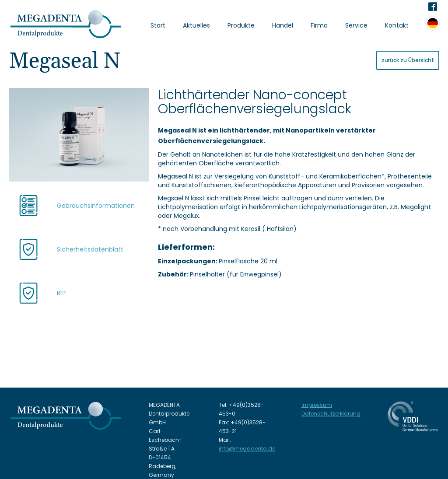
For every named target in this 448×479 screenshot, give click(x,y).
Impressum (317, 405)
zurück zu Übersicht (408, 60)
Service (356, 25)
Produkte (241, 25)
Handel (283, 25)
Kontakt (397, 25)
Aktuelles (196, 25)
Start (158, 25)
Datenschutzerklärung (331, 414)
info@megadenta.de (247, 449)
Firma (319, 25)
